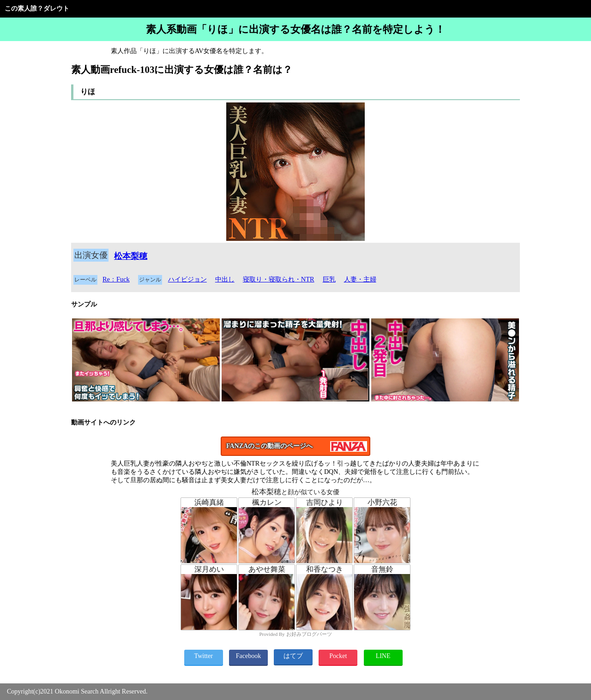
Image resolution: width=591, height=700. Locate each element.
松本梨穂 (131, 256)
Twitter (204, 656)
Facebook (248, 656)
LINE (383, 656)
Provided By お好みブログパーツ (295, 634)
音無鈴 (382, 569)
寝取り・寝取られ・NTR (279, 279)
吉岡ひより (325, 502)
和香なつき (325, 569)
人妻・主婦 (360, 279)
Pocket (338, 656)
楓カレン (267, 502)
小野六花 (382, 502)
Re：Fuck (116, 279)
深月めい (209, 569)
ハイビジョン (187, 279)
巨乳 (329, 279)
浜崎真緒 (209, 502)
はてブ (293, 656)
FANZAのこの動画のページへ (269, 446)
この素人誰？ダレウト (37, 9)
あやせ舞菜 (267, 569)
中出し (225, 279)
